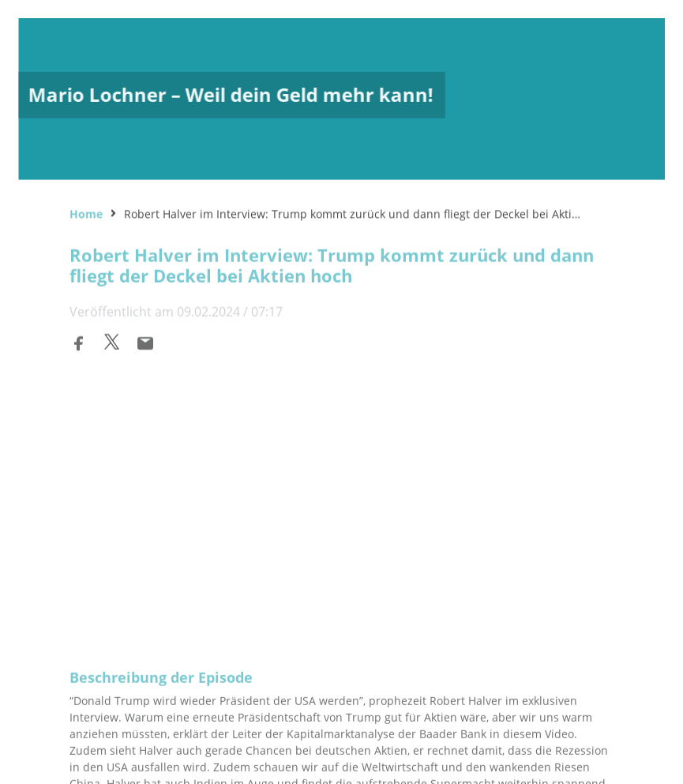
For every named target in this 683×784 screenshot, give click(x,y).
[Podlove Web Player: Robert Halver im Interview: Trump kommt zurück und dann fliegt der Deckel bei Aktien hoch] (342, 488)
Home (86, 212)
